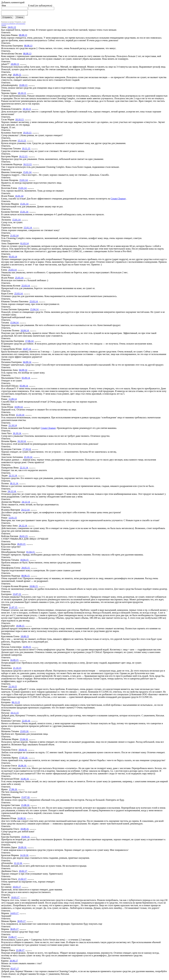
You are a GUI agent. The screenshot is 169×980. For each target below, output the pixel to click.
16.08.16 (22, 819)
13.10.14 (20, 416)
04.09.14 (27, 363)
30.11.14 (14, 484)
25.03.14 (13, 271)
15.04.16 (24, 740)
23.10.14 (28, 458)
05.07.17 (15, 970)
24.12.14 (12, 492)
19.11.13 (26, 149)
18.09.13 (15, 65)
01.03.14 (25, 244)
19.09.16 (26, 838)
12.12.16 (18, 864)
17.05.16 (23, 759)
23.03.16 (25, 732)
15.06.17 (13, 938)
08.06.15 (26, 577)
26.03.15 (21, 545)
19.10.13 (27, 134)
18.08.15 (20, 627)
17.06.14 (30, 342)
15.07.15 (17, 595)
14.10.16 (24, 856)
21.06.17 (20, 951)
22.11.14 (24, 468)
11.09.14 (13, 400)
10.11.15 (14, 714)
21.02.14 (14, 236)
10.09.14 (19, 408)
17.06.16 (13, 790)
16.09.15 (27, 648)
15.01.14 (27, 173)
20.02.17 (23, 872)
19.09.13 (23, 86)
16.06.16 (22, 766)
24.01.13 (12, 28)
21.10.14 (13, 426)
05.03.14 (13, 257)
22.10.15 (13, 687)
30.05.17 (22, 922)
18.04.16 (23, 751)
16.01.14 (19, 197)
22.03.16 (26, 722)
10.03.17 (17, 888)
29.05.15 (26, 569)
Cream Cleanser (118, 199)
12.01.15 (13, 519)
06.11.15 (16, 703)
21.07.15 (13, 608)
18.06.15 (34, 587)
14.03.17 (15, 914)
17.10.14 (27, 450)
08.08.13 (23, 36)
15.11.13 (22, 141)
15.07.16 (26, 798)
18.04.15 (25, 561)
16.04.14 (25, 331)
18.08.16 (25, 830)
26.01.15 (24, 537)
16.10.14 (17, 434)
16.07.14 (27, 350)
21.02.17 (23, 880)
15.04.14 (35, 310)
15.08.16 (25, 806)
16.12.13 (23, 157)
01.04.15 (31, 553)
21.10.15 (17, 669)
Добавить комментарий (13, 2)
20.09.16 (22, 848)
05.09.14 (26, 379)
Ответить (6, 33)
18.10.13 (22, 94)
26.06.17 (14, 962)
